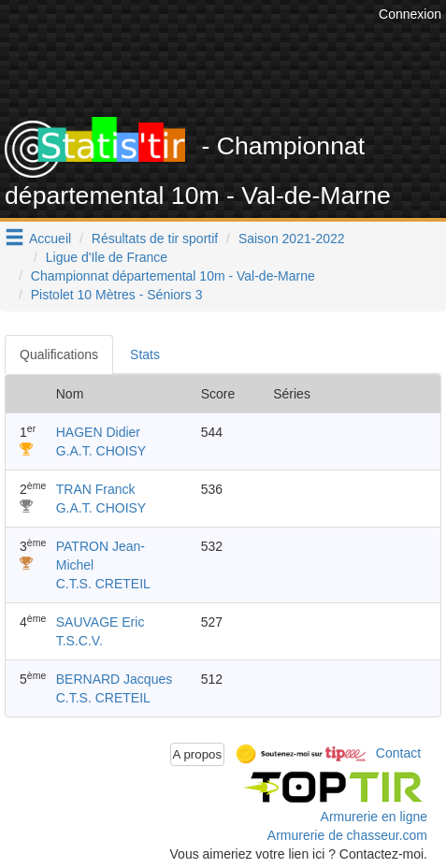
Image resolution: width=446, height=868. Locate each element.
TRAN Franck (96, 489)
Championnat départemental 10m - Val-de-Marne (173, 276)
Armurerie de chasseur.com (347, 835)
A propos (198, 754)
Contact (398, 753)
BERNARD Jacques (115, 679)
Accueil (50, 239)
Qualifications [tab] (59, 354)
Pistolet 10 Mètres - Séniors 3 (117, 295)
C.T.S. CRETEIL (103, 584)
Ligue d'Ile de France (107, 257)
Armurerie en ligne (374, 817)
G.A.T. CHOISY (101, 451)
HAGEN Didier (98, 432)
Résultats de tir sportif (155, 239)
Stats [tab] (145, 354)
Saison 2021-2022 (292, 239)
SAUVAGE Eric (101, 622)
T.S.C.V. (79, 641)
